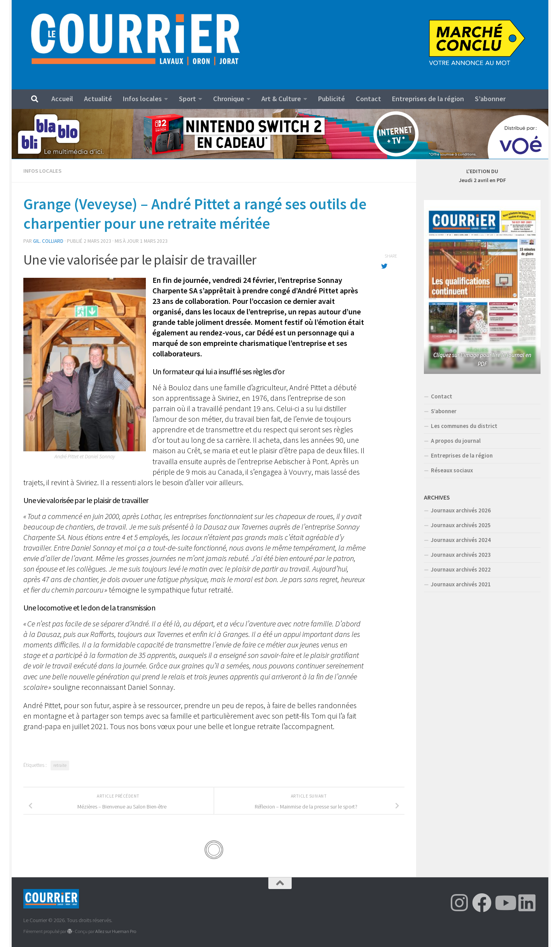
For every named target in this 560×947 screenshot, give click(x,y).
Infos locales (142, 99)
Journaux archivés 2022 (461, 569)
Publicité (332, 99)
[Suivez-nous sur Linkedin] (527, 903)
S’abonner (490, 99)
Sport (187, 99)
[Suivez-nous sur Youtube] (504, 903)
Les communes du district (464, 426)
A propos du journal (456, 441)
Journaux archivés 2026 (461, 510)
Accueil (62, 99)
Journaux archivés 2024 (461, 540)
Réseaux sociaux (452, 470)
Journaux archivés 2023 (461, 555)
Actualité (98, 99)
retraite (60, 765)
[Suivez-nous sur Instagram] (459, 903)
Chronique (229, 99)
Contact (368, 99)
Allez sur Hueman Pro (116, 931)
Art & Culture (281, 99)
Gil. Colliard (48, 241)
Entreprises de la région (428, 99)
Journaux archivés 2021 (461, 584)
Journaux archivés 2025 (461, 525)
